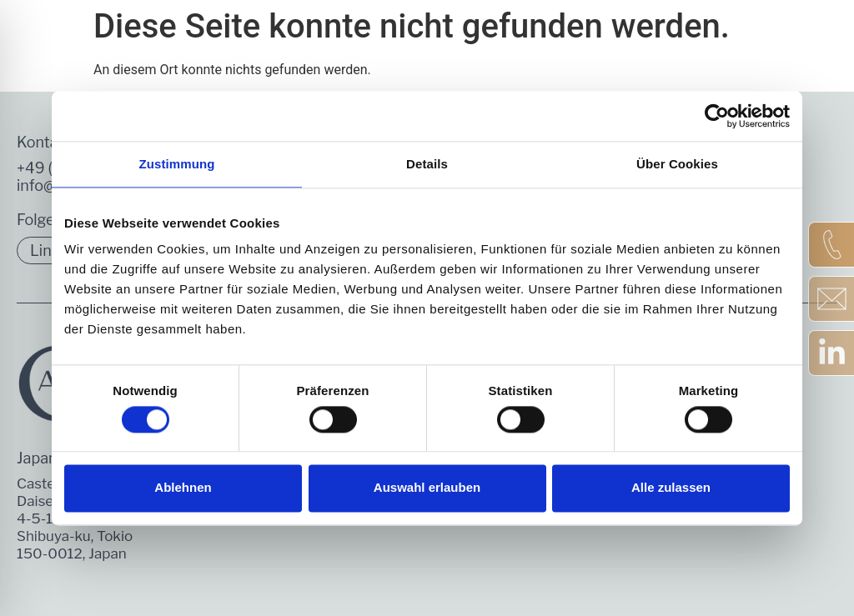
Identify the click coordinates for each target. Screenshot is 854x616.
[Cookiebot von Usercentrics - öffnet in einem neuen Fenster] (717, 116)
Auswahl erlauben (427, 488)
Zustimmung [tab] (177, 164)
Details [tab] (427, 164)
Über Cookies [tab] (677, 164)
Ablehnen (183, 488)
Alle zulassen (671, 488)
